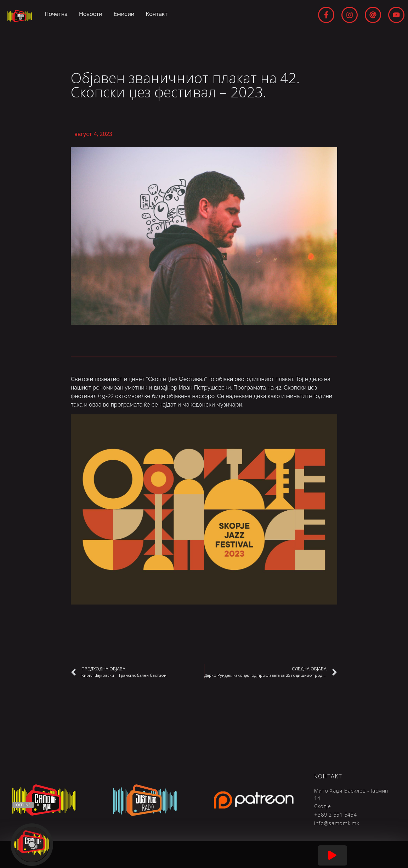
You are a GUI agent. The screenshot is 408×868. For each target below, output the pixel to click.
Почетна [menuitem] (56, 14)
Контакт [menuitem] (157, 14)
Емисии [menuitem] (124, 14)
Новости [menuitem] (91, 14)
